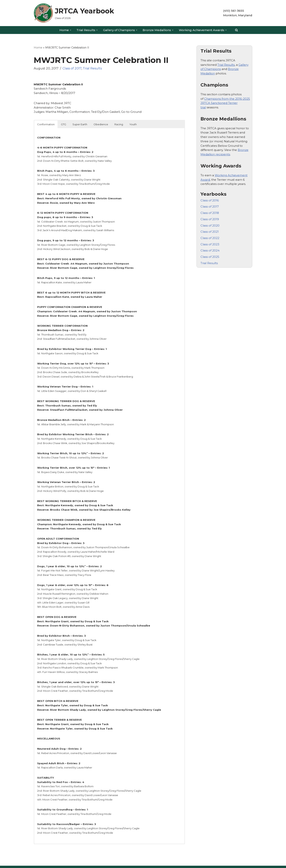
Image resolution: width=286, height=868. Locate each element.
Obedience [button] (101, 124)
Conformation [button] (46, 124)
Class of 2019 (210, 218)
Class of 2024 (210, 249)
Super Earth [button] (80, 124)
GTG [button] (64, 124)
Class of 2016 (210, 200)
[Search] (236, 30)
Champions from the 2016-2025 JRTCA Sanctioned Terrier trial (225, 103)
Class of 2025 (210, 256)
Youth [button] (133, 124)
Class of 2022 (210, 237)
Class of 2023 (210, 243)
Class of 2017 (72, 68)
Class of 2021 (210, 231)
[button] (71, 30)
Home (38, 48)
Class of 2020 (210, 225)
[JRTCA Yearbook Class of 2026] (74, 13)
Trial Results (92, 68)
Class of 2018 (210, 212)
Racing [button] (119, 124)
